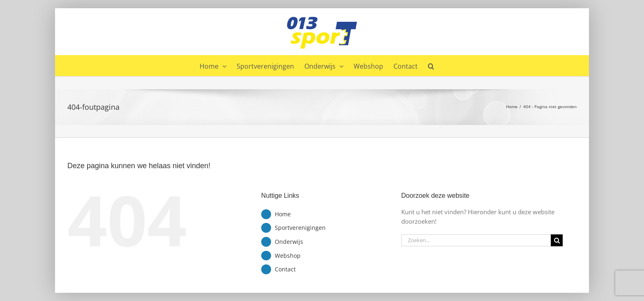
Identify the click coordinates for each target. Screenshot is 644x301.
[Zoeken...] (476, 240)
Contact (285, 269)
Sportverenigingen (300, 228)
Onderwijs (289, 242)
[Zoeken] (557, 240)
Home (283, 214)
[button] (431, 65)
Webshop (288, 256)
